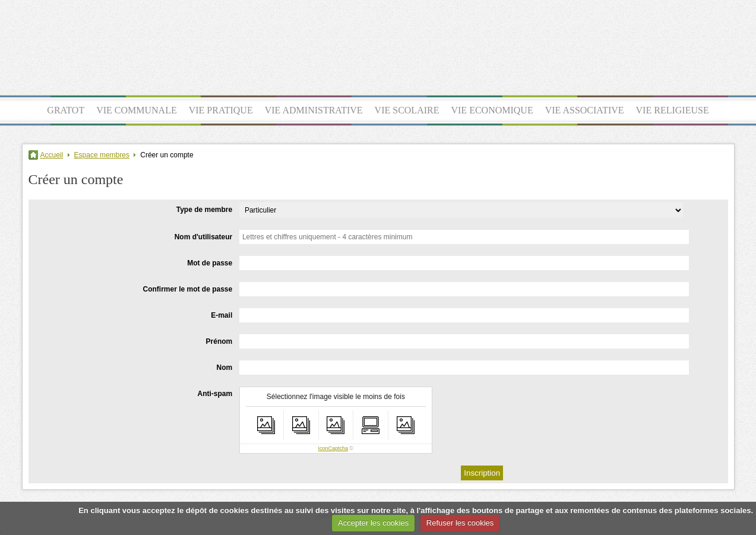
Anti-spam (215, 394)
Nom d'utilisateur (204, 237)
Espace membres (102, 155)
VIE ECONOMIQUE (492, 110)
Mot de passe (210, 263)
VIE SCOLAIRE (407, 110)
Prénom (219, 341)
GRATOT (66, 110)
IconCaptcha (333, 448)
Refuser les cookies (460, 523)
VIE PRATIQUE (221, 110)
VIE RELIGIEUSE (673, 110)
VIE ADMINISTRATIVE (314, 110)
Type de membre (204, 210)
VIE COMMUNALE (137, 110)
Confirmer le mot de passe (188, 289)
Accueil (52, 155)
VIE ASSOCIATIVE (585, 110)
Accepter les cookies (373, 523)
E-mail (222, 315)
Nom (225, 368)
